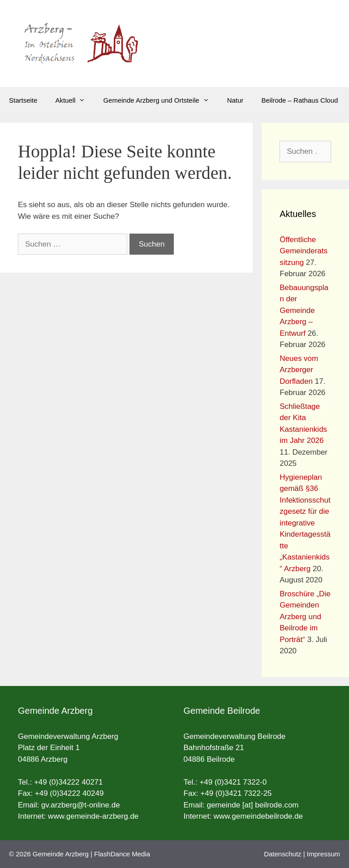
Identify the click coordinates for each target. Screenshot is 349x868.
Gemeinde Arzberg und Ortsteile (160, 100)
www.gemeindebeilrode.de (258, 816)
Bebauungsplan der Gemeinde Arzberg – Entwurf (304, 310)
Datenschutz (282, 854)
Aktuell (75, 100)
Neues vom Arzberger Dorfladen (299, 370)
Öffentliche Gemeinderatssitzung (304, 251)
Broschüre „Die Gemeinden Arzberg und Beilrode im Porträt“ (305, 617)
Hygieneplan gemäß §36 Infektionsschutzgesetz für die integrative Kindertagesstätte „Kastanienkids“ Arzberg (305, 523)
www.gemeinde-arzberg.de (93, 816)
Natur (235, 100)
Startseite (23, 100)
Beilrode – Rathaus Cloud (299, 100)
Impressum (323, 854)
